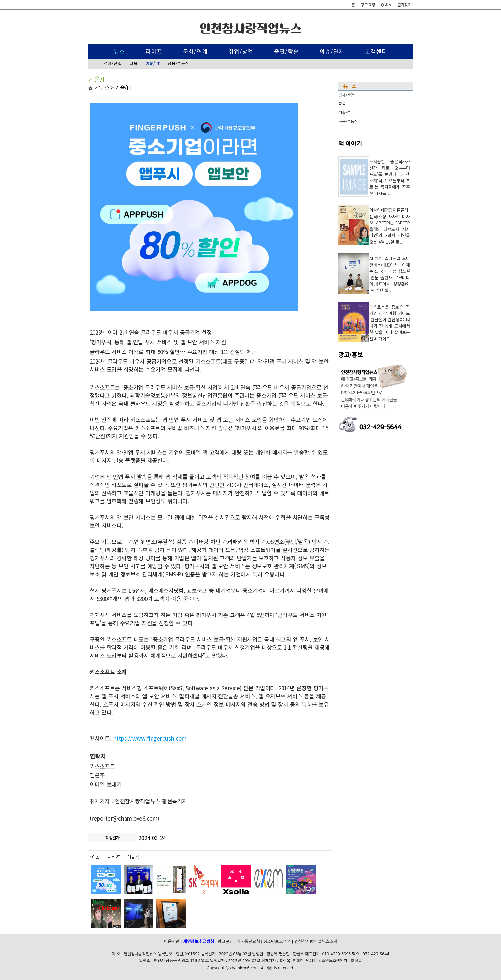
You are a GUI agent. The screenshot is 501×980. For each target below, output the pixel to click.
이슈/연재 (332, 51)
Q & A (386, 4)
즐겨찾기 (404, 4)
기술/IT (344, 112)
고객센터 (376, 51)
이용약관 (172, 941)
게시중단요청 (248, 941)
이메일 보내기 (106, 784)
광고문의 (225, 941)
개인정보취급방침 (199, 941)
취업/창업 (241, 51)
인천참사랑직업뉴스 (250, 28)
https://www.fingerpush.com (150, 738)
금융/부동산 (178, 63)
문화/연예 (195, 51)
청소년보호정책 (277, 941)
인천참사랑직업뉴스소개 (316, 941)
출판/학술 (286, 51)
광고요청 (369, 4)
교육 (134, 63)
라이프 (154, 51)
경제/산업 (113, 63)
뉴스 (119, 51)
